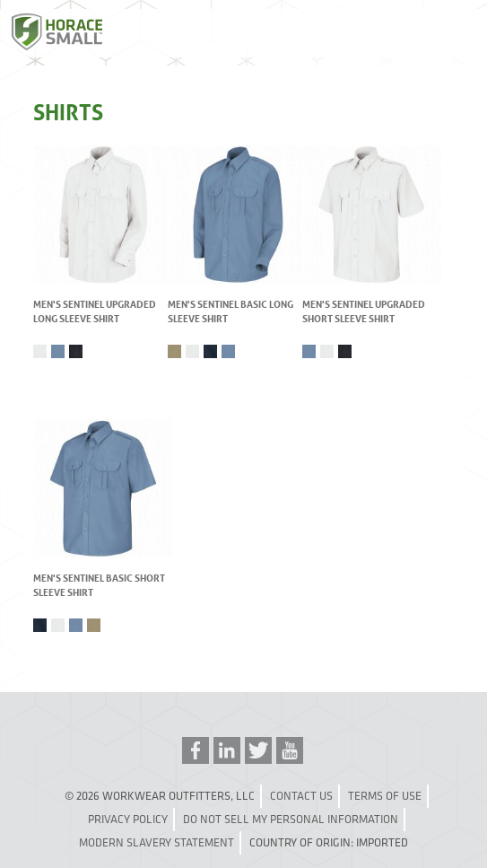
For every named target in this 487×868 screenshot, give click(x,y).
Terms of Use (385, 796)
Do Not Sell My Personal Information (291, 819)
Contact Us (301, 796)
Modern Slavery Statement (157, 842)
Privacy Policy (128, 819)
